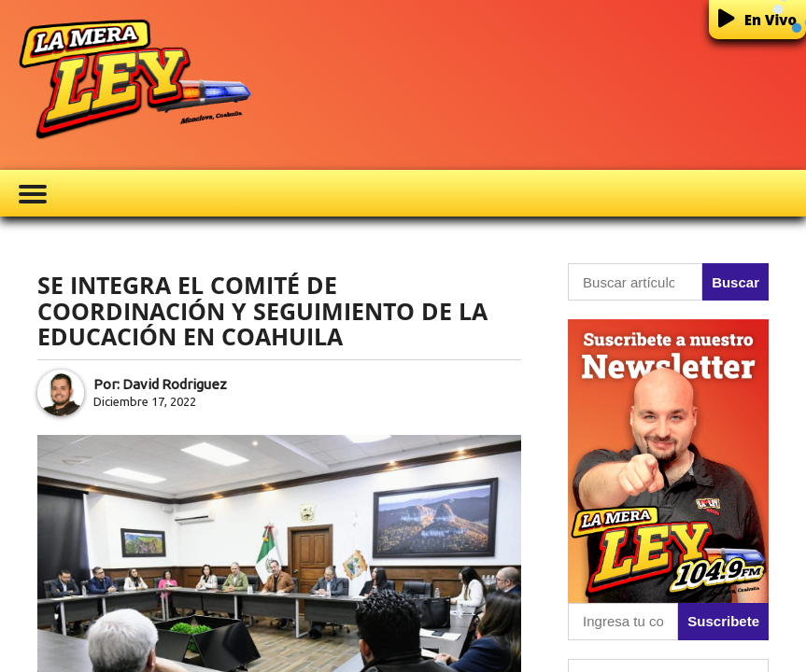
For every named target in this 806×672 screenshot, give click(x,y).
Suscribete (723, 621)
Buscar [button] (735, 282)
